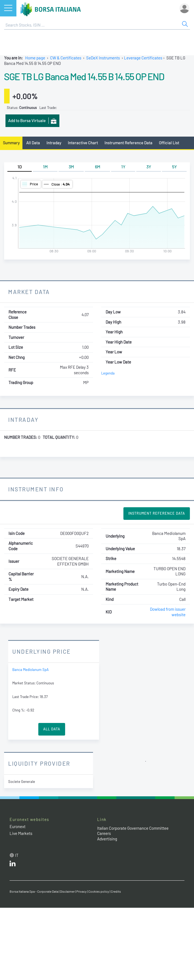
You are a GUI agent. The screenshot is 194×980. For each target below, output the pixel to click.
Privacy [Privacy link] (82, 891)
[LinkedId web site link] (13, 865)
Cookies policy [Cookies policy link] (99, 891)
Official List (169, 143)
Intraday (54, 143)
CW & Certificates (66, 58)
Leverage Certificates (143, 58)
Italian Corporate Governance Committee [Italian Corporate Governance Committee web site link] (133, 828)
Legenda (108, 373)
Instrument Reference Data (128, 143)
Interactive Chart (83, 143)
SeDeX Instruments (103, 58)
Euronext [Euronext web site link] (18, 826)
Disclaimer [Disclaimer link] (67, 891)
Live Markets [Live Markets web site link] (21, 833)
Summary (11, 143)
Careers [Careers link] (104, 833)
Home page (35, 58)
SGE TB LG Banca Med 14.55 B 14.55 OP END (84, 76)
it (17, 855)
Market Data (29, 292)
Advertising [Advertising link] (107, 839)
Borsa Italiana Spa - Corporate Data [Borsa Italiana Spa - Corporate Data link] (34, 891)
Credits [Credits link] (116, 891)
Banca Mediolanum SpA (31, 670)
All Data (33, 143)
